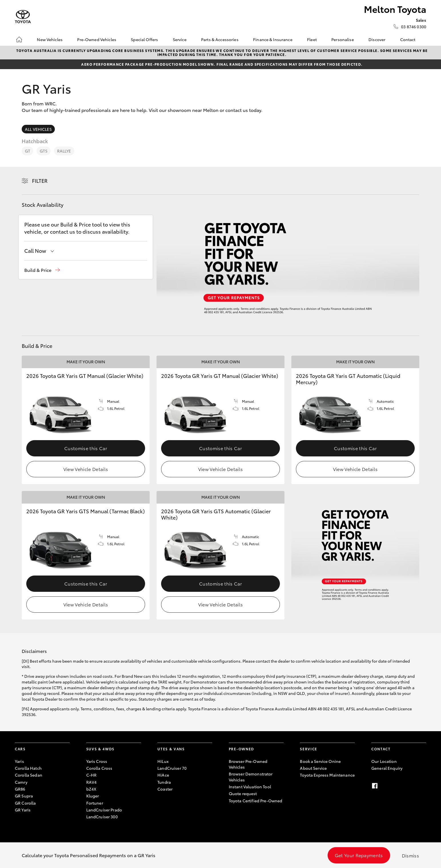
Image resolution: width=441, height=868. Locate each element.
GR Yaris (23, 810)
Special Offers (144, 39)
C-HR (92, 775)
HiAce (163, 775)
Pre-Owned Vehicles (97, 39)
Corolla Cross (99, 768)
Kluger (93, 796)
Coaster (165, 789)
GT (27, 151)
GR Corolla (25, 803)
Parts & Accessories (220, 39)
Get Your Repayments (359, 855)
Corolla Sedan (29, 775)
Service (180, 39)
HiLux (163, 761)
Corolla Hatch (28, 768)
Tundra (164, 782)
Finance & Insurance (273, 39)
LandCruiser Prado (104, 810)
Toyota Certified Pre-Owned (256, 801)
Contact (408, 39)
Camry (21, 782)
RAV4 (92, 782)
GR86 (20, 789)
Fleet (312, 39)
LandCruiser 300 (102, 817)
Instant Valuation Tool (250, 787)
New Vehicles (50, 39)
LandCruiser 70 (172, 768)
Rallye (64, 151)
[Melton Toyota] (23, 17)
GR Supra (24, 796)
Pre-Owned (241, 749)
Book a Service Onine (320, 761)
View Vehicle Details (86, 469)
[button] (42, 270)
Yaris (19, 761)
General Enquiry (387, 768)
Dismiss (410, 855)
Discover (377, 39)
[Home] (19, 39)
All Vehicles (38, 129)
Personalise (343, 39)
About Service (313, 768)
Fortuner (95, 803)
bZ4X (91, 789)
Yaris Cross (97, 761)
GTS (43, 151)
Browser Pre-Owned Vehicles (248, 764)
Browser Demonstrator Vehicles (251, 777)
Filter (40, 181)
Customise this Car (86, 448)
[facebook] (375, 786)
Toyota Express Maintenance (327, 775)
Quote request (243, 793)
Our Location (384, 761)
